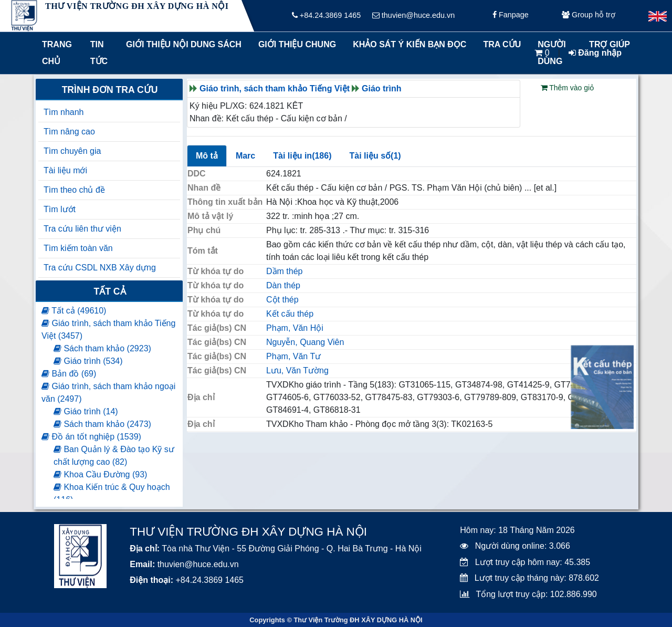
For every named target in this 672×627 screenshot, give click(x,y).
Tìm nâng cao (69, 132)
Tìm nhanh (64, 112)
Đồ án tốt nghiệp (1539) (91, 437)
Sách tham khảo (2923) (102, 348)
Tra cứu (502, 44)
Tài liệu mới (65, 170)
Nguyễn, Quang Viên (305, 342)
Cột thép (282, 300)
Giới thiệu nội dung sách (181, 44)
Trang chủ (57, 53)
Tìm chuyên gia (72, 151)
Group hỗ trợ (589, 16)
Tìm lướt (60, 209)
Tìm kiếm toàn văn (78, 248)
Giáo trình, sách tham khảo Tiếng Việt (275, 88)
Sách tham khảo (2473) (102, 424)
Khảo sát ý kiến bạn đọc (407, 44)
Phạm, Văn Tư (293, 356)
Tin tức (99, 53)
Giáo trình (382, 88)
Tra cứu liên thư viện (82, 229)
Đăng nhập (595, 53)
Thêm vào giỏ (568, 88)
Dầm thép (284, 271)
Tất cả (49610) (74, 311)
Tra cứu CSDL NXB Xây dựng (100, 268)
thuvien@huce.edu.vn (413, 16)
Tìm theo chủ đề (74, 190)
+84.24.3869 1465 (326, 16)
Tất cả (109, 291)
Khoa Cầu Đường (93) (100, 474)
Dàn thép (283, 285)
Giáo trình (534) (88, 361)
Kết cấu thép (290, 314)
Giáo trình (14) (86, 411)
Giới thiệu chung (297, 44)
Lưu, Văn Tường (297, 370)
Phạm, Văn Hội (295, 328)
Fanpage (511, 16)
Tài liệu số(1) (375, 156)
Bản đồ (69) (69, 374)
